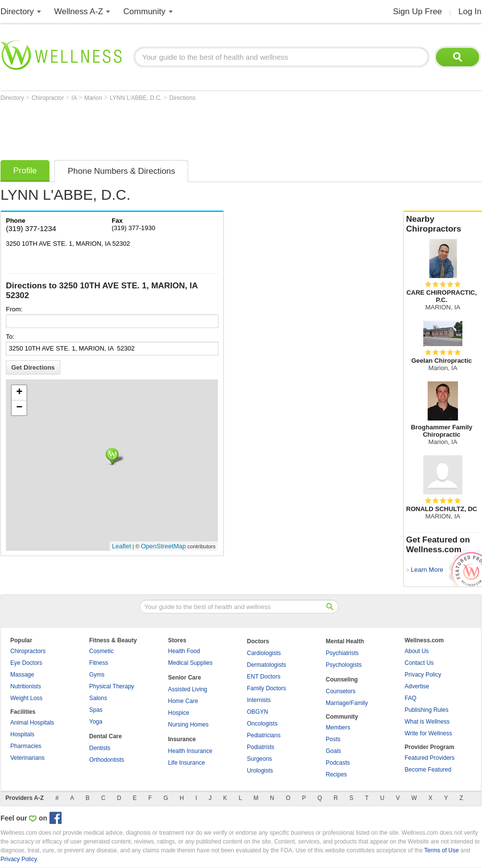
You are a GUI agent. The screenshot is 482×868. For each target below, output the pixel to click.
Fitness (99, 663)
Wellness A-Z (79, 12)
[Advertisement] (179, 128)
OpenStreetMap (164, 546)
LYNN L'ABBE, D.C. (136, 98)
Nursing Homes (188, 725)
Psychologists (344, 665)
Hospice (179, 713)
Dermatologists (266, 665)
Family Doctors (266, 688)
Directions (182, 98)
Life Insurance (186, 763)
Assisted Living (188, 689)
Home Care (183, 701)
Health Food (184, 651)
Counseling (342, 680)
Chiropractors (28, 651)
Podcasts (338, 763)
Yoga (96, 722)
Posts (333, 739)
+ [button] (19, 393)
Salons (98, 698)
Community (145, 12)
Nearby (443, 224)
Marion (94, 98)
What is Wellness (427, 722)
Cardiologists (264, 653)
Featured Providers (430, 758)
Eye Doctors (26, 663)
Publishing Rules (426, 710)
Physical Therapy (112, 686)
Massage (22, 675)
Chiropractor (48, 98)
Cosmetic (101, 651)
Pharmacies (26, 746)
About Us (417, 651)
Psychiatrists (342, 653)
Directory (17, 12)
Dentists (100, 748)
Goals (333, 751)
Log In (470, 12)
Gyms (97, 675)
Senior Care (184, 678)
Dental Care (106, 736)
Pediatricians (264, 735)
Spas (96, 710)
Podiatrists (261, 747)
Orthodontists (107, 760)
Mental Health (345, 641)
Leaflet (122, 546)
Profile (25, 171)
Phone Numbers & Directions (121, 171)
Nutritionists (26, 686)
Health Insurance (190, 751)
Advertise (417, 686)
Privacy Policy (423, 675)
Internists (259, 700)
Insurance (182, 739)
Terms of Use (442, 850)
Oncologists (262, 724)
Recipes (336, 774)
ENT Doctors (264, 677)
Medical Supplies (190, 663)
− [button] (19, 408)
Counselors (341, 691)
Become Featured (428, 770)
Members (338, 727)
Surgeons (259, 759)
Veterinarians (27, 758)
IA (75, 98)
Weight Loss (26, 698)
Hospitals (22, 734)
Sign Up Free (417, 12)
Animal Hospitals (32, 723)
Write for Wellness (428, 733)
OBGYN (257, 712)
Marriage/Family (347, 703)
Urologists (260, 771)
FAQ (410, 698)
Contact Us (419, 663)
